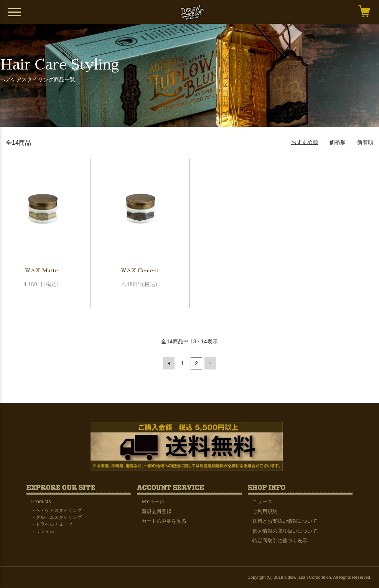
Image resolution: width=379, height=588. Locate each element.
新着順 (365, 142)
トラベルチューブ (54, 524)
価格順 (338, 142)
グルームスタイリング (59, 517)
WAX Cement (140, 270)
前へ (169, 363)
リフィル (45, 531)
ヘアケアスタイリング (59, 510)
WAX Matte (41, 270)
